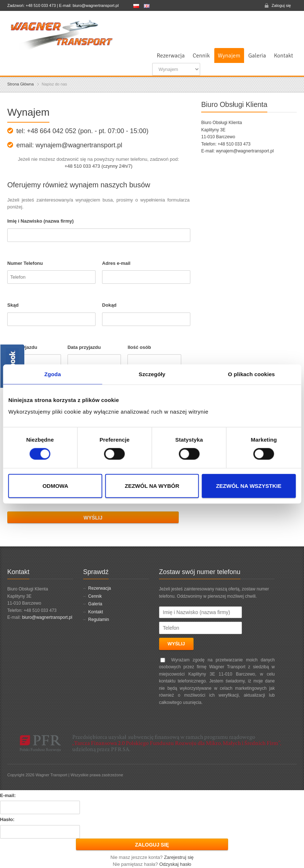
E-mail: (8, 795)
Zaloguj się (281, 5)
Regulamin (99, 620)
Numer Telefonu (25, 263)
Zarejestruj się (179, 857)
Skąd (13, 305)
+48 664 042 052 (52, 131)
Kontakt (283, 56)
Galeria (257, 56)
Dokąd (109, 305)
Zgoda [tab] (53, 374)
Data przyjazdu (84, 347)
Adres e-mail (116, 263)
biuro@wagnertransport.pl (47, 617)
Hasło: (7, 819)
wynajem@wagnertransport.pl (245, 151)
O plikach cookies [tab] (252, 374)
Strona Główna (21, 84)
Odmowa (55, 485)
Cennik (201, 56)
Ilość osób (139, 347)
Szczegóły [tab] (152, 374)
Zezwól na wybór (152, 485)
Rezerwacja (171, 56)
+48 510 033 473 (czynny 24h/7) (99, 166)
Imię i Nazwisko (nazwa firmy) (40, 221)
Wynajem (229, 56)
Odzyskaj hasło (175, 864)
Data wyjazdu (22, 347)
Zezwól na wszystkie (249, 485)
